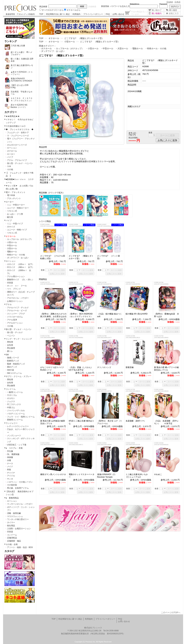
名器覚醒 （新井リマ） (137, 421)
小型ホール (12, 242)
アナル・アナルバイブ (17, 160)
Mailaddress (135, 4)
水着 (9, 460)
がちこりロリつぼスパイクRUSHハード (52, 369)
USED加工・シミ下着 (17, 445)
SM (7, 355)
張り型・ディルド (15, 332)
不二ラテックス (14, 404)
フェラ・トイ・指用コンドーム (21, 417)
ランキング (11, 41)
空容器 (10, 283)
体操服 (10, 457)
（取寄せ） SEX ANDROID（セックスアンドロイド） (81, 315)
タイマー (11, 522)
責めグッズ (12, 367)
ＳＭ (9, 166)
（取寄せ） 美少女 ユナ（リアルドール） (110, 422)
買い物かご (155, 10)
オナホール (12, 151)
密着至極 (130, 367)
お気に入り (172, 13)
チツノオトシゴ (104, 367)
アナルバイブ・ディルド (18, 308)
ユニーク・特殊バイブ (17, 230)
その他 (10, 169)
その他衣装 (12, 485)
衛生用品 (11, 526)
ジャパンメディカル (16, 411)
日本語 (177, 2)
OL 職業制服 (14, 454)
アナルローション (15, 323)
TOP (41, 14)
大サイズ (11, 227)
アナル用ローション (16, 276)
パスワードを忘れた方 (120, 6)
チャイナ (11, 473)
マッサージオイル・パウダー (20, 504)
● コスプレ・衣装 (14, 448)
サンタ (10, 479)
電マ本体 (11, 195)
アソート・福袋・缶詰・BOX (20, 547)
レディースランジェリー (18, 426)
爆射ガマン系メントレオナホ (53, 474)
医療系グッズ (13, 361)
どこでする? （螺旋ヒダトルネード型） (81, 257)
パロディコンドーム (16, 414)
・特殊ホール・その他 (156, 48)
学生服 (10, 451)
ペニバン (11, 336)
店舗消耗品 (12, 538)
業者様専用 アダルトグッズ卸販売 (20, 14)
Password (163, 4)
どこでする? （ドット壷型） (109, 257)
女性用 (10, 345)
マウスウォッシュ (15, 516)
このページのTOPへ (171, 612)
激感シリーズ (13, 358)
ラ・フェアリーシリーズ (18, 136)
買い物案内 (155, 13)
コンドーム (11, 389)
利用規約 (76, 14)
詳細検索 (92, 7)
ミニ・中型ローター (16, 205)
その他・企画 (12, 544)
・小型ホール (92, 48)
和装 (9, 470)
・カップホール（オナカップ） (69, 48)
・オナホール (45, 48)
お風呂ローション (15, 301)
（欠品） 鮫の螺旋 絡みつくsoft (110, 315)
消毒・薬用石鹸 (14, 513)
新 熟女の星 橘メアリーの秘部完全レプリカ (167, 369)
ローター (11, 154)
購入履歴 (172, 10)
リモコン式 (12, 211)
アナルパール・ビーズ (17, 311)
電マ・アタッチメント (16, 192)
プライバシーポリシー (93, 14)
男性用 (10, 342)
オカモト (11, 398)
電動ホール (12, 252)
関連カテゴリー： (48, 46)
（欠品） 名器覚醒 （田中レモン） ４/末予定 (167, 422)
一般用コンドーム (15, 392)
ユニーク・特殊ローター (18, 208)
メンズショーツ (14, 436)
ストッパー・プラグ (16, 314)
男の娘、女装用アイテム (18, 488)
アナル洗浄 (12, 320)
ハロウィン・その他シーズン (20, 482)
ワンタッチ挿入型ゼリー (18, 519)
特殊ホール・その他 (16, 255)
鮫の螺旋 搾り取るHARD (137, 314)
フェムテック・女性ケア (18, 133)
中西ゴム (11, 408)
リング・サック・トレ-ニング (19, 339)
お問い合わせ (118, 14)
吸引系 (10, 217)
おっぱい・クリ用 (15, 214)
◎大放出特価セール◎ (16, 126)
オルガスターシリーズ (17, 145)
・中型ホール (107, 48)
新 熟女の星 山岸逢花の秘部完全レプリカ (53, 422)
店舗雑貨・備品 (14, 541)
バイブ (10, 157)
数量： (44, 270)
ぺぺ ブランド (14, 289)
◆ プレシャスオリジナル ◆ (20, 129)
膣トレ (10, 351)
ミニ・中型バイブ (15, 224)
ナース (10, 464)
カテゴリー (11, 112)
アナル (9, 304)
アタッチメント (14, 198)
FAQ (108, 14)
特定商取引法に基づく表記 (58, 14)
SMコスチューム (14, 373)
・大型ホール (122, 48)
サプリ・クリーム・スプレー (19, 376)
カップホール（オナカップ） (20, 239)
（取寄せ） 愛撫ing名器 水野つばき (167, 315)
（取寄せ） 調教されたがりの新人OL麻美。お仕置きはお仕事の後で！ (53, 315)
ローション (12, 148)
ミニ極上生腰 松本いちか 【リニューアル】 (137, 476)
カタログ (9, 551)
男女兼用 (11, 348)
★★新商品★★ (13, 116)
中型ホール (12, 246)
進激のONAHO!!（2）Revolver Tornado (107, 476)
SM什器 (11, 370)
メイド (10, 466)
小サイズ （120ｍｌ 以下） (21, 264)
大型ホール (12, 248)
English (170, 2)
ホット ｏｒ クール (18, 286)
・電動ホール (136, 48)
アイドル (11, 476)
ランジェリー (12, 423)
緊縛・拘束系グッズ (16, 364)
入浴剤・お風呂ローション (19, 529)
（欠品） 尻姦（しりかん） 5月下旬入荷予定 (82, 369)
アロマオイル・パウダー (18, 298)
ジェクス (11, 401)
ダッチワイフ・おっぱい (18, 258)
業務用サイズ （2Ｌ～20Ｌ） (21, 280)
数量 (150, 133)
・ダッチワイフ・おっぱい (52, 51)
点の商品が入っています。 (139, 13)
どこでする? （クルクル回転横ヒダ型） (53, 257)
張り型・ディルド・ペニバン (20, 163)
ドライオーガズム (15, 317)
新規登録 (105, 6)
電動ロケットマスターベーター (82, 476)
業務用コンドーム (15, 420)
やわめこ (159, 474)
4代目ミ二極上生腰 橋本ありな (81, 422)
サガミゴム (12, 395)
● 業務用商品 (12, 498)
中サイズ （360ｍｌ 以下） (21, 267)
